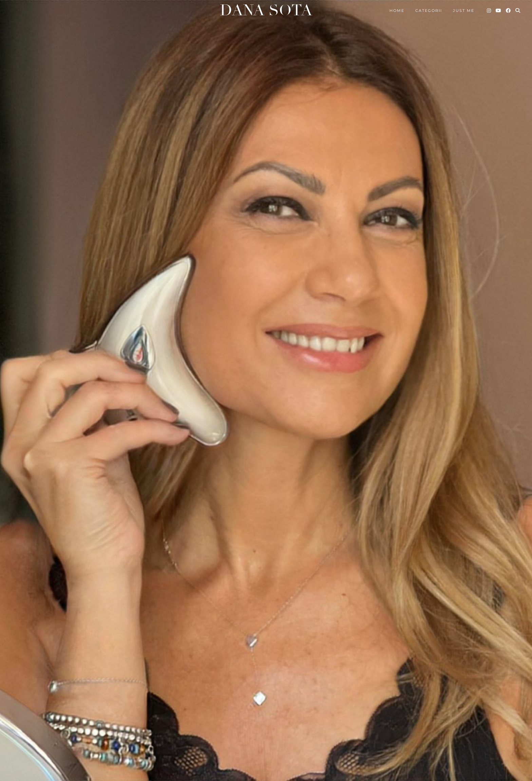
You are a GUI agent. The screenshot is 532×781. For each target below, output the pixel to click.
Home (397, 11)
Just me (464, 11)
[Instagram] (489, 11)
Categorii (429, 11)
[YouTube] (499, 11)
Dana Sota (266, 10)
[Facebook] (509, 11)
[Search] (518, 11)
